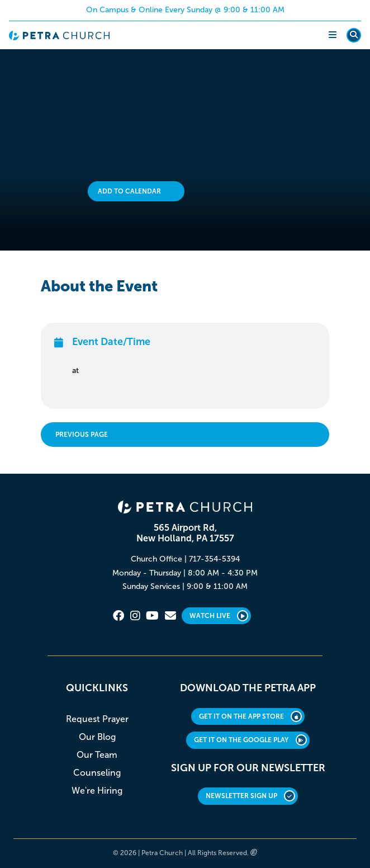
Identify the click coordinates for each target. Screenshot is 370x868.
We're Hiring (97, 791)
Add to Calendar (129, 191)
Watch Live (219, 616)
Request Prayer (97, 719)
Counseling (97, 773)
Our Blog (97, 737)
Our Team (97, 755)
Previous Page (82, 435)
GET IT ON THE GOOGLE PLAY (250, 740)
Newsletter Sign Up (251, 796)
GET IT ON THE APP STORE (251, 716)
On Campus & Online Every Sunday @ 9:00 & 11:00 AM (185, 10)
